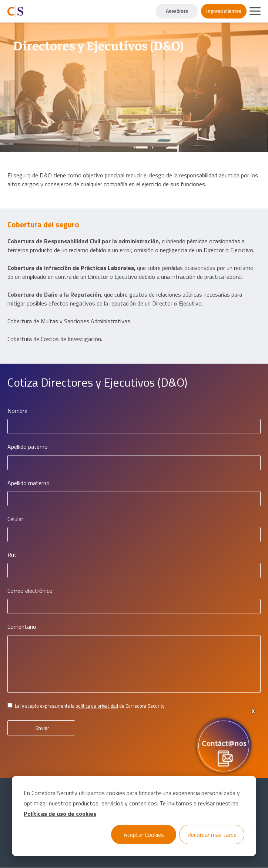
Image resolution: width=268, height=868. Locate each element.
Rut (12, 555)
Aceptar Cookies (144, 835)
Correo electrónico (30, 591)
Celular (15, 519)
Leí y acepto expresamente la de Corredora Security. (90, 706)
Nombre (17, 411)
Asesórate (177, 11)
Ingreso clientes (224, 11)
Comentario (22, 627)
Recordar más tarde (212, 835)
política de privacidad (97, 706)
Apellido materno (29, 483)
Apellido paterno (28, 447)
